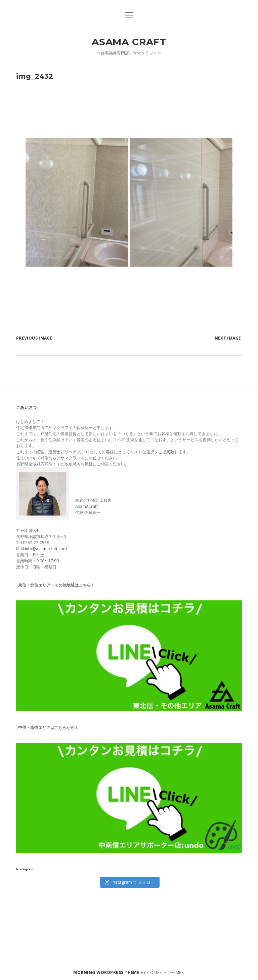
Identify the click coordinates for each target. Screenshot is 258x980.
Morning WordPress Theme (106, 972)
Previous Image (34, 338)
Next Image (228, 338)
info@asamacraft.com (46, 549)
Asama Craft (129, 42)
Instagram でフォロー (130, 882)
